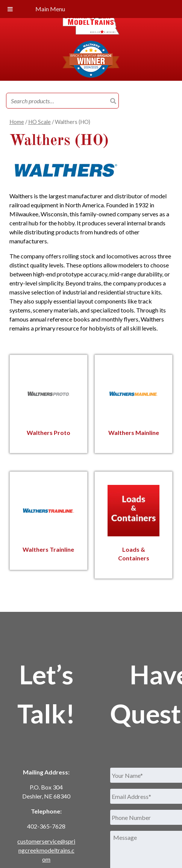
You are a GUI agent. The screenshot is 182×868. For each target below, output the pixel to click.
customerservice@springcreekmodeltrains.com (46, 849)
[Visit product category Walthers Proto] (48, 403)
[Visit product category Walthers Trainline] (48, 520)
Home (17, 122)
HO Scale (39, 122)
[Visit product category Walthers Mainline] (133, 403)
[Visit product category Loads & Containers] (133, 524)
